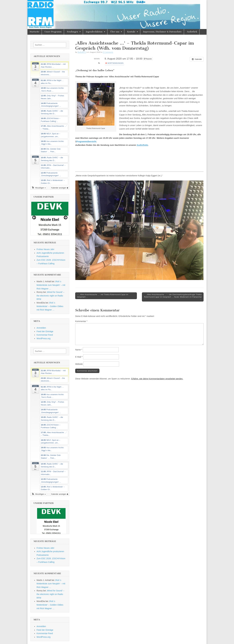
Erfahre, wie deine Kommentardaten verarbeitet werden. (157, 379)
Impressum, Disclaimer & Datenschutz (162, 32)
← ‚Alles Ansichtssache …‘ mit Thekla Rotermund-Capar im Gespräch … (103, 296)
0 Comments (108, 52)
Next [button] (65, 218)
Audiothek (192, 32)
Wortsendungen (114, 63)
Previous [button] (34, 218)
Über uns (115, 32)
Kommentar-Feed (45, 335)
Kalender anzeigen (60, 188)
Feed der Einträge (45, 331)
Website (79, 364)
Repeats (148, 59)
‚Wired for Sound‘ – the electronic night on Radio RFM (50, 296)
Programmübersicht (86, 141)
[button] (39, 188)
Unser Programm (53, 32)
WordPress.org (44, 338)
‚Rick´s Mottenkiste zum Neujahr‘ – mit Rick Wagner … (51, 285)
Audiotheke (142, 145)
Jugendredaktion (94, 32)
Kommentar (81, 321)
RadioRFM (82, 52)
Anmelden (41, 328)
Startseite (35, 32)
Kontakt (131, 32)
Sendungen (72, 32)
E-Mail (79, 357)
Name (79, 350)
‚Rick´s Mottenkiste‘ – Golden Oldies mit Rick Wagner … (50, 306)
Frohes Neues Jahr (45, 249)
